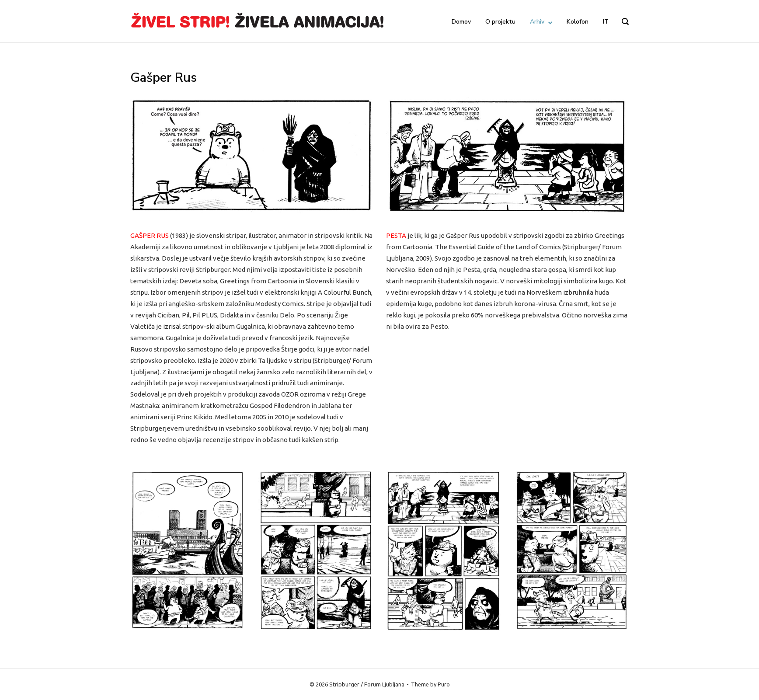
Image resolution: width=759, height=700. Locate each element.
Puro (444, 684)
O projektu (500, 22)
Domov (461, 22)
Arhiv (537, 22)
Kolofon (578, 22)
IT (606, 22)
